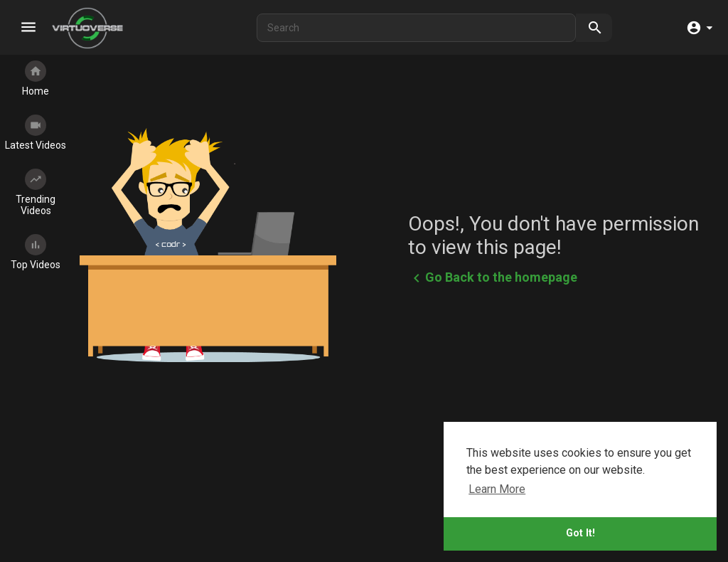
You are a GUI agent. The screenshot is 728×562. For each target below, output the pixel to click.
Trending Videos (36, 192)
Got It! (580, 533)
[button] (699, 28)
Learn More (497, 489)
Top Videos (36, 252)
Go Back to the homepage (493, 278)
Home (36, 79)
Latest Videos (36, 133)
